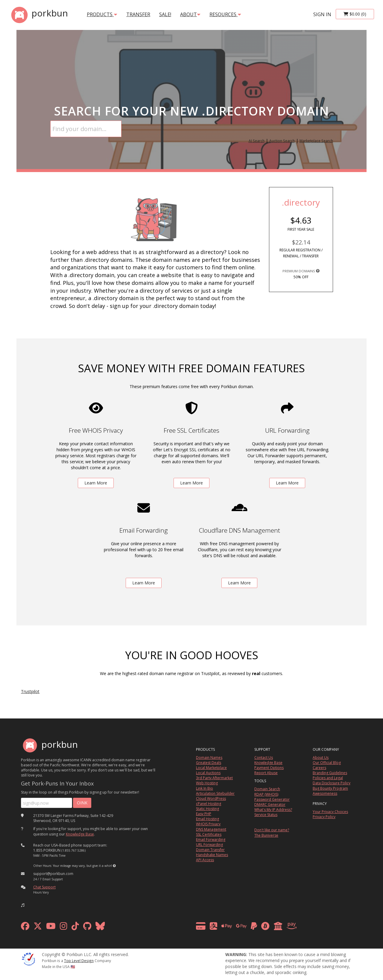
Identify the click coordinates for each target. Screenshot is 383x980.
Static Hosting (208, 809)
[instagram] (64, 927)
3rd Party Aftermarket (214, 778)
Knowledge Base (80, 834)
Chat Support (44, 887)
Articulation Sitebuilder (215, 793)
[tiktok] (75, 927)
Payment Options (269, 768)
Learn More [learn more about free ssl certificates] (191, 483)
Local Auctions (208, 773)
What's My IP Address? (273, 810)
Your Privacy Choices (330, 812)
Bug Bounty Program (330, 788)
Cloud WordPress (211, 799)
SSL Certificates (209, 834)
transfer (138, 14)
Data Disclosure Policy (332, 783)
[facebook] (25, 927)
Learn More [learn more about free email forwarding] (144, 583)
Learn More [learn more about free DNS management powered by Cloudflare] (239, 583)
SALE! (165, 14)
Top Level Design (79, 961)
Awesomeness (325, 793)
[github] (87, 927)
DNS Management (211, 829)
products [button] (102, 14)
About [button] (190, 14)
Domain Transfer (210, 850)
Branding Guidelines (330, 773)
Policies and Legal (328, 778)
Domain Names (209, 758)
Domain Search (267, 789)
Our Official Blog (327, 763)
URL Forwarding (209, 845)
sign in (322, 14)
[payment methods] (248, 927)
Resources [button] (225, 14)
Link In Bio (205, 788)
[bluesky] (100, 927)
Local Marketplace (211, 768)
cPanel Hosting (209, 804)
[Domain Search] (86, 129)
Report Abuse (266, 773)
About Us (321, 758)
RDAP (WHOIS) (266, 794)
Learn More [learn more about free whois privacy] (96, 483)
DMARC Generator (270, 804)
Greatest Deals (209, 763)
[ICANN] (28, 959)
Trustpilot (30, 691)
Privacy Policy (324, 817)
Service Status (266, 815)
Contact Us (264, 758)
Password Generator (272, 799)
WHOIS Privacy (208, 824)
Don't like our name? (272, 830)
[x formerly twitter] (38, 927)
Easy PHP (204, 814)
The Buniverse (266, 835)
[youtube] (51, 927)
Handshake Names (212, 855)
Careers (319, 768)
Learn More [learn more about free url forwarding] (287, 483)
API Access (205, 860)
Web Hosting (207, 783)
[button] (114, 866)
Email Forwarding (211, 840)
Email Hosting (208, 819)
